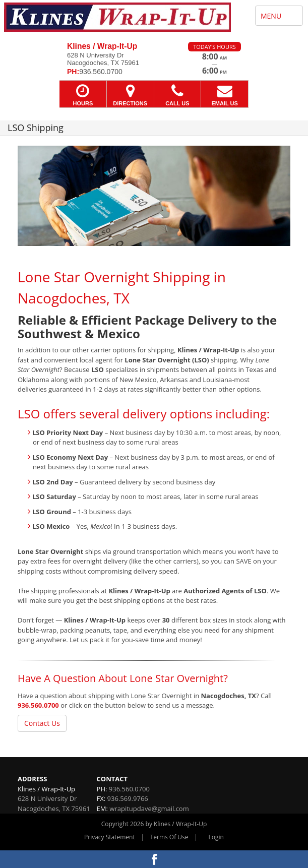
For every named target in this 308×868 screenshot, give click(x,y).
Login (216, 837)
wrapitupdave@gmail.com (149, 809)
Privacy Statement (110, 837)
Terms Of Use (169, 837)
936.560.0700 (38, 705)
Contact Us (42, 723)
